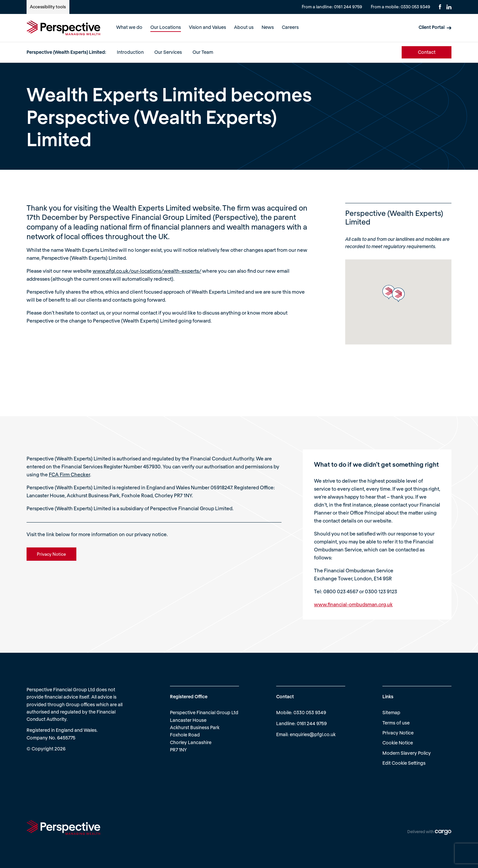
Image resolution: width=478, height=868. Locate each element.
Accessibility (48, 7)
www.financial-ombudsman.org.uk (353, 604)
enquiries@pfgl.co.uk (313, 734)
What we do (129, 27)
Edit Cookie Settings (404, 763)
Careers (290, 27)
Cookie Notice (398, 743)
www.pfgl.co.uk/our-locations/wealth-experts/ (147, 271)
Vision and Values (207, 27)
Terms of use (396, 723)
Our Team (203, 52)
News (268, 27)
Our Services (168, 52)
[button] (389, 292)
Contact (427, 52)
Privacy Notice (398, 733)
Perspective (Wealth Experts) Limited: (66, 52)
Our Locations (166, 27)
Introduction (130, 52)
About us (244, 27)
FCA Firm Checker (69, 474)
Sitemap (391, 712)
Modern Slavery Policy (407, 753)
